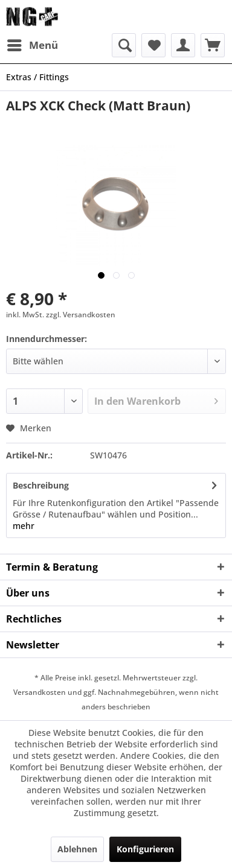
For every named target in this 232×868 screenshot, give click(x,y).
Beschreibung (41, 485)
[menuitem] (32, 45)
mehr (24, 526)
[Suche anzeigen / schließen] (124, 45)
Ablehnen (77, 849)
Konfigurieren (145, 849)
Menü (33, 44)
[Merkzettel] (153, 45)
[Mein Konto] (183, 45)
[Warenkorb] (213, 45)
